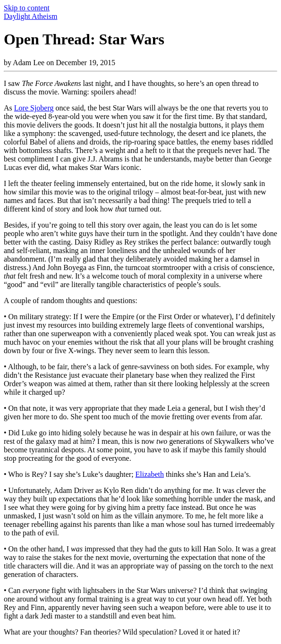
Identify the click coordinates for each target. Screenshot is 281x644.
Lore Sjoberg (34, 108)
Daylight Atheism (30, 16)
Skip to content (27, 8)
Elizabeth (150, 474)
